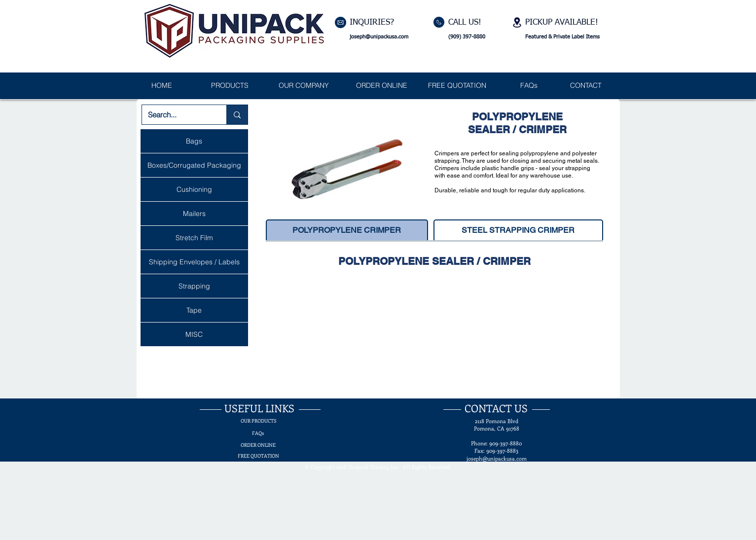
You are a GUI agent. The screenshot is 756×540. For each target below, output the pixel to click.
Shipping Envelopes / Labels (194, 262)
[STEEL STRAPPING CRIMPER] (518, 231)
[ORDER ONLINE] (382, 86)
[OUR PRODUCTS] (259, 421)
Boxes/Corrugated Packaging (194, 165)
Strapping (194, 286)
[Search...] (177, 115)
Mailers (194, 214)
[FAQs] (529, 86)
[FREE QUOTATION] (457, 86)
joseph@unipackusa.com (379, 37)
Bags (194, 141)
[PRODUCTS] (230, 86)
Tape (194, 310)
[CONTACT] (586, 86)
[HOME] (162, 86)
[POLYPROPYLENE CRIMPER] (347, 231)
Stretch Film (194, 238)
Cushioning (194, 189)
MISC (194, 334)
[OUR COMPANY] (304, 86)
